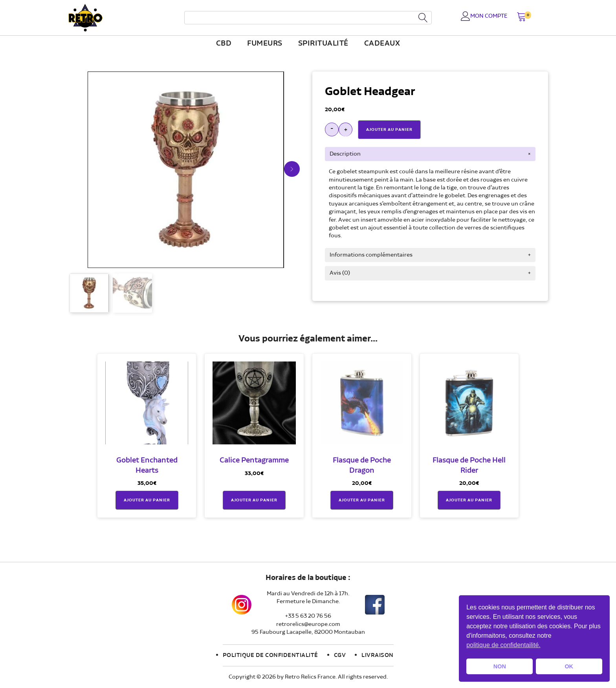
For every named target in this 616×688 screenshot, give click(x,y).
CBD (224, 44)
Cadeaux (382, 44)
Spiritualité (323, 44)
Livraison (378, 655)
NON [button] (500, 666)
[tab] (430, 154)
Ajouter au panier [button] (147, 500)
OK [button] (569, 666)
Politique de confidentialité (270, 655)
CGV (340, 655)
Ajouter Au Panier (389, 130)
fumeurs (265, 44)
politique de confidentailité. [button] (503, 645)
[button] (522, 17)
